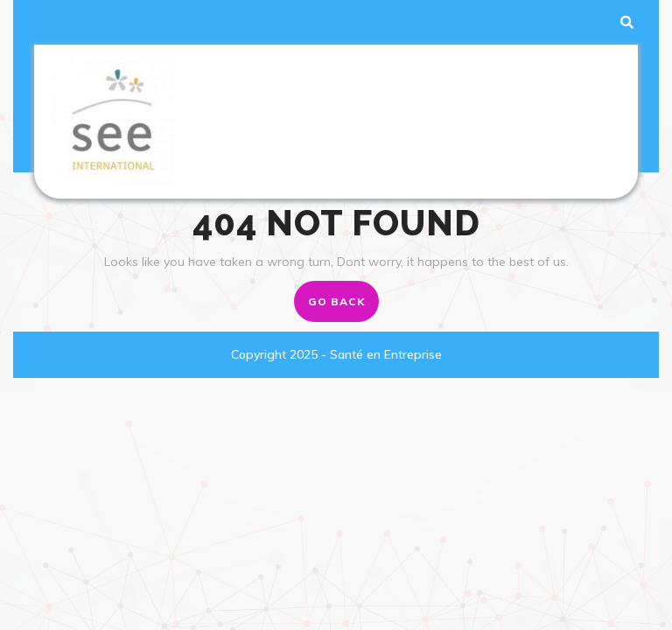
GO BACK (343, 306)
